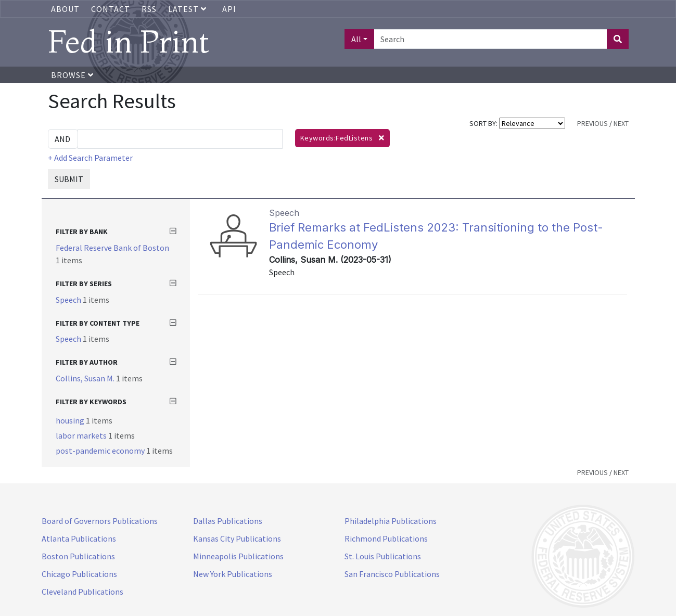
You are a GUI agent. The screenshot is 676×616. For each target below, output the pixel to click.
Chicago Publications (79, 574)
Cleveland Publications (82, 592)
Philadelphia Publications (391, 521)
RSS (149, 9)
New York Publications (233, 574)
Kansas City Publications (237, 538)
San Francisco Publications (392, 574)
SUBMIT (69, 179)
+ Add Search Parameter (90, 158)
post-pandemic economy (101, 451)
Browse (72, 75)
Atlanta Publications (79, 538)
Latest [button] (188, 9)
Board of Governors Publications (100, 521)
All (356, 39)
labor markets (82, 435)
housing (71, 420)
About (65, 9)
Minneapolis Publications (238, 556)
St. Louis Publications (383, 556)
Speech (69, 300)
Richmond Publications (386, 538)
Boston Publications (78, 556)
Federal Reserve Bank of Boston (112, 248)
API (229, 9)
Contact (111, 9)
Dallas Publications (228, 521)
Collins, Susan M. (86, 378)
